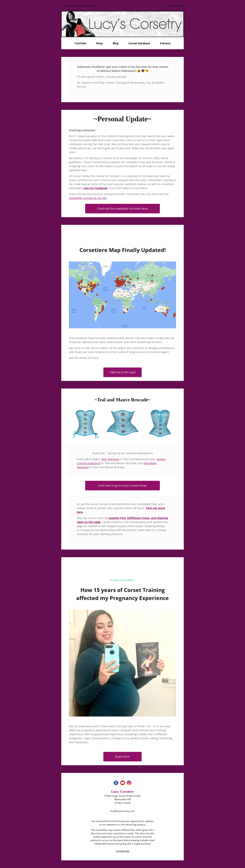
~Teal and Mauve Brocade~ (122, 400)
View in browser (175, 5)
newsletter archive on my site (88, 198)
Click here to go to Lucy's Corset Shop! (123, 485)
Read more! (123, 757)
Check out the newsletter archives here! (122, 208)
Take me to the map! (123, 372)
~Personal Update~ (123, 119)
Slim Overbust (110, 459)
